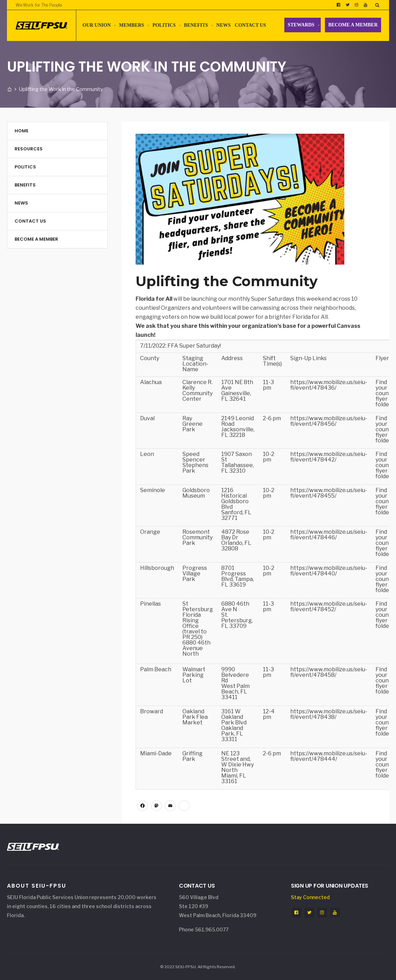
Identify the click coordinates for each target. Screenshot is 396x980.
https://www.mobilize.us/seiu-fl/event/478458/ (329, 672)
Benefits (196, 25)
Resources (29, 149)
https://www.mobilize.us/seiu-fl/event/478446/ (329, 535)
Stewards (301, 25)
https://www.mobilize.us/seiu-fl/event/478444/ (329, 756)
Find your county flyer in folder (385, 393)
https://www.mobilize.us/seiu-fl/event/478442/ (329, 457)
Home (21, 131)
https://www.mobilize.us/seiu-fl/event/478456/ (329, 421)
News (223, 25)
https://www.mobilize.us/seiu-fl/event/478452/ (329, 607)
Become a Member (353, 25)
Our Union (97, 25)
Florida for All (154, 299)
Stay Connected (310, 897)
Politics (164, 25)
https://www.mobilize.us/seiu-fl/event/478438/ (329, 714)
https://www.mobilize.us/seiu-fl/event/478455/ (329, 493)
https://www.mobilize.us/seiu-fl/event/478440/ (329, 571)
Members (131, 25)
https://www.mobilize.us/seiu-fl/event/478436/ (329, 385)
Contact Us (250, 25)
